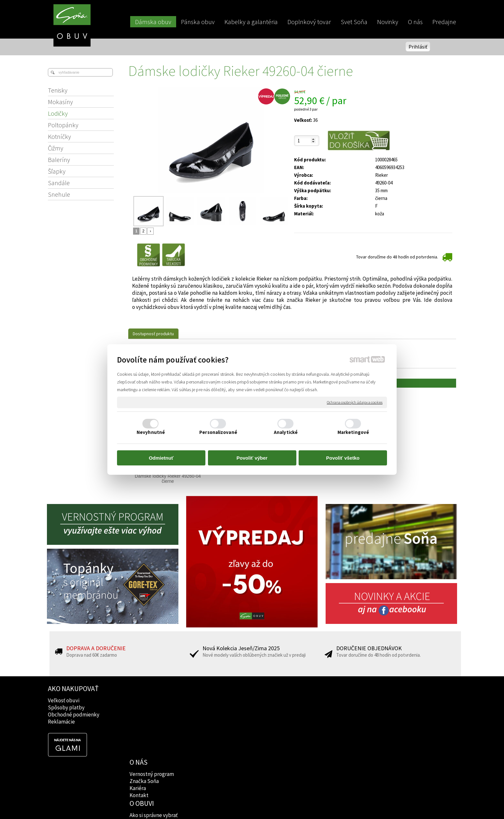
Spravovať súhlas (362, 803)
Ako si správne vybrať (237, 700)
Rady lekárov (228, 715)
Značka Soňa (145, 707)
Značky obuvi (228, 707)
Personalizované (218, 432)
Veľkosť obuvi (64, 700)
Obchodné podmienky (74, 715)
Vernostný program (152, 700)
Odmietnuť (161, 458)
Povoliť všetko (343, 458)
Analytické (286, 432)
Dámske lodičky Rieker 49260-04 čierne (168, 479)
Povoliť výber (252, 458)
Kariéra (138, 715)
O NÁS (139, 688)
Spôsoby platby (66, 707)
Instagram (307, 707)
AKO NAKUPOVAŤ (73, 688)
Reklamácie (61, 722)
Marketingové (353, 432)
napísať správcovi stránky (252, 803)
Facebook (306, 700)
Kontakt (140, 722)
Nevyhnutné (151, 432)
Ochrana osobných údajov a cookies (355, 402)
